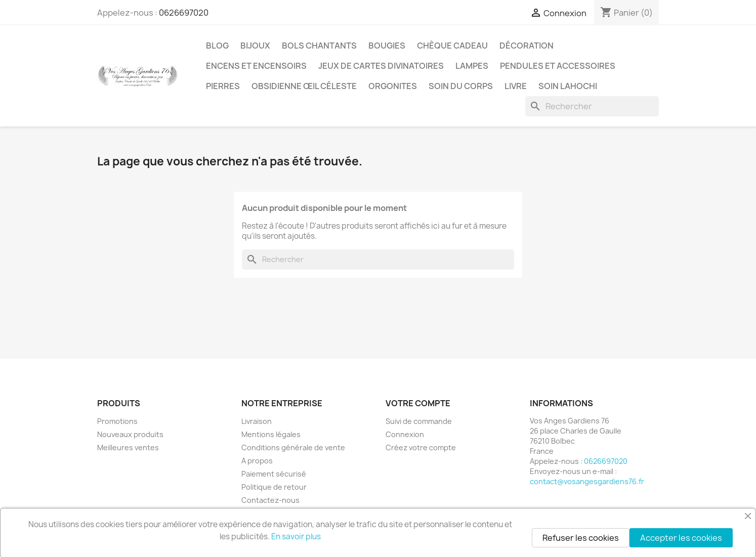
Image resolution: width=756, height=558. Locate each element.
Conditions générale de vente (293, 447)
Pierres (223, 86)
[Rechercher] (592, 106)
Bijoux (255, 46)
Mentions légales (271, 434)
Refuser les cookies (581, 538)
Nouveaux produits (130, 434)
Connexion (405, 434)
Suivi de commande (419, 421)
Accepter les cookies (681, 538)
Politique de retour (274, 487)
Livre (516, 86)
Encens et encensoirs (256, 66)
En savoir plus (296, 536)
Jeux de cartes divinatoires (381, 66)
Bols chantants (319, 46)
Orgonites (393, 86)
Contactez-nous (270, 500)
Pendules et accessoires (558, 66)
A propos (257, 461)
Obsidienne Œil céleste (304, 86)
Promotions (117, 421)
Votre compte (418, 403)
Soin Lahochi (568, 86)
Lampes (472, 66)
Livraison (257, 421)
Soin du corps (461, 86)
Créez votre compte (421, 447)
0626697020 (184, 13)
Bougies (387, 46)
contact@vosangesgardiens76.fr (587, 481)
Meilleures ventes (128, 447)
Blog (217, 46)
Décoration (527, 46)
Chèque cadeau (452, 46)
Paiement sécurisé (274, 474)
